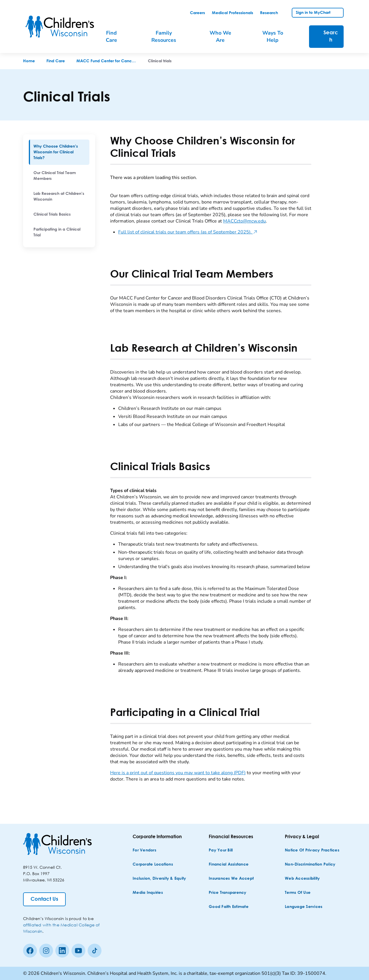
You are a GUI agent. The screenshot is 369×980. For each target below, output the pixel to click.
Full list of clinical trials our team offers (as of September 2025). (188, 232)
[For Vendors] (144, 850)
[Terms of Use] (298, 893)
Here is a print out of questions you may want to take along (178, 773)
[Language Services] (304, 907)
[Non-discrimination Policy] (310, 865)
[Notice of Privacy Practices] (312, 850)
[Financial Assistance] (229, 865)
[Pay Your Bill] (221, 850)
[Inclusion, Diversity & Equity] (159, 879)
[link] (197, 13)
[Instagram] (46, 951)
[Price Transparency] (228, 893)
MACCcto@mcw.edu (244, 221)
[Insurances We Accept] (231, 879)
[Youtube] (78, 951)
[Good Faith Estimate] (229, 907)
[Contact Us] (44, 899)
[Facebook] (30, 951)
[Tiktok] (95, 951)
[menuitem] (59, 152)
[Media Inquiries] (148, 893)
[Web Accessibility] (302, 879)
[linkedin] (62, 951)
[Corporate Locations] (153, 865)
